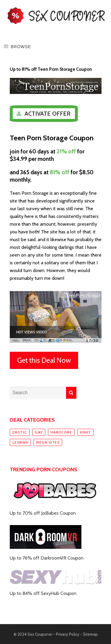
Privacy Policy (68, 634)
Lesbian (20, 442)
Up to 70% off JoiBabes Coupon (43, 513)
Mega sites (48, 442)
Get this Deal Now (44, 360)
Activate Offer (48, 114)
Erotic (20, 432)
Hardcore (61, 432)
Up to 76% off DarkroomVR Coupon (47, 558)
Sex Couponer (40, 634)
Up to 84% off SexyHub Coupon (43, 593)
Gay (39, 432)
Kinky (85, 432)
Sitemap (90, 634)
